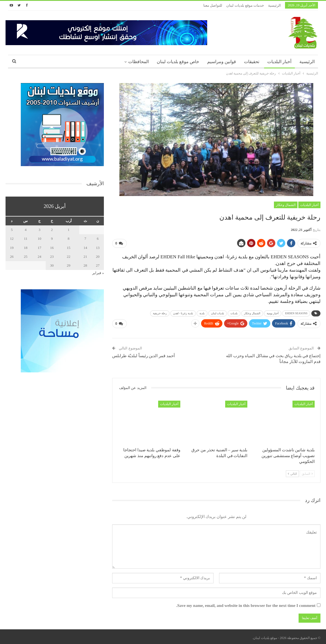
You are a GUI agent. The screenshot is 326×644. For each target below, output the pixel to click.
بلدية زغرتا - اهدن (183, 312)
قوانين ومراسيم (222, 62)
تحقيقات (252, 62)
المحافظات (138, 62)
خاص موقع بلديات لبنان (178, 62)
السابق (307, 472)
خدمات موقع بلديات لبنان (245, 5)
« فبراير (98, 273)
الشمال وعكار (286, 205)
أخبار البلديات (279, 62)
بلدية (202, 312)
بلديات (234, 312)
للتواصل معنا (213, 5)
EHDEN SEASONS (296, 312)
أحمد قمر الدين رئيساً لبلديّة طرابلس (143, 354)
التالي (292, 472)
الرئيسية (274, 5)
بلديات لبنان (218, 312)
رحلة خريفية (160, 312)
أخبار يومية (273, 312)
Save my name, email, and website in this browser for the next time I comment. (246, 603)
